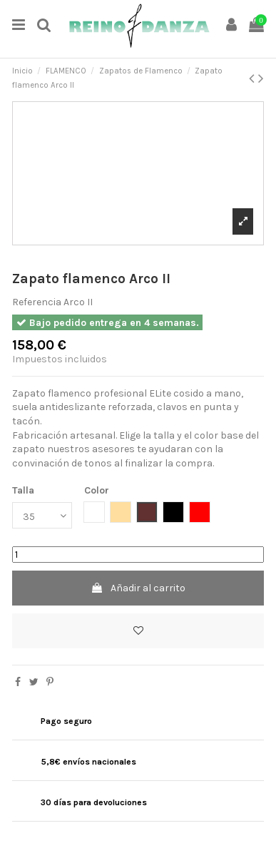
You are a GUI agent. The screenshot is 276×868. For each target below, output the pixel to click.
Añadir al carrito (138, 588)
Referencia (37, 302)
